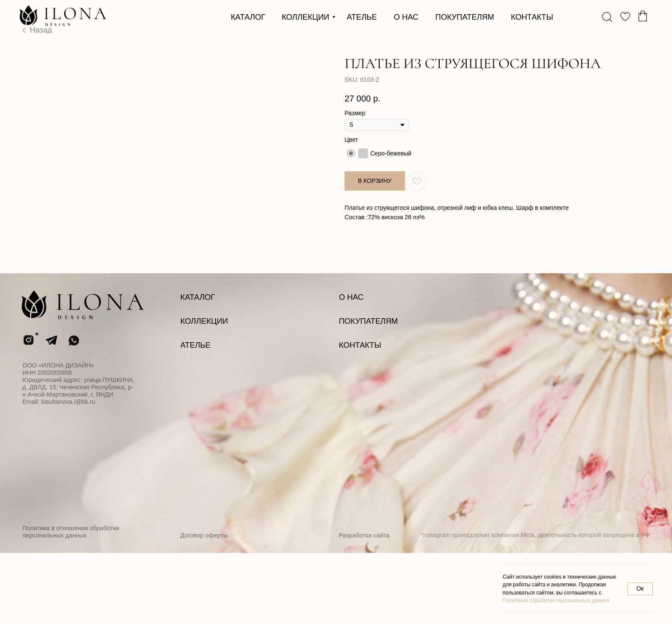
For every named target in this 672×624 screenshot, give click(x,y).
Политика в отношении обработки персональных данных (71, 603)
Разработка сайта (364, 606)
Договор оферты (204, 606)
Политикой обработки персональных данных (556, 600)
